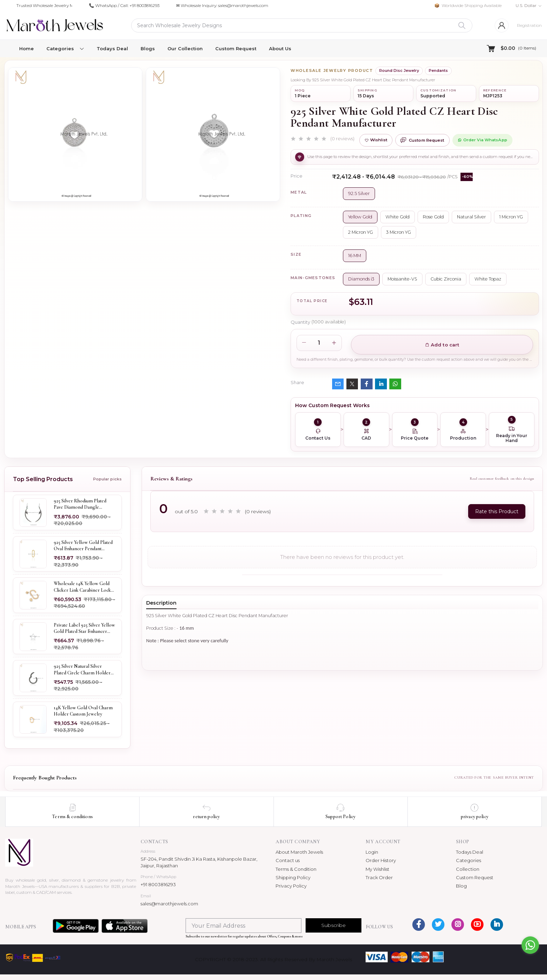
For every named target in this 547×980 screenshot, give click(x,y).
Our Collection (185, 48)
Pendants (438, 70)
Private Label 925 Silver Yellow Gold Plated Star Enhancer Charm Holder (84, 628)
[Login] (502, 25)
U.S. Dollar (526, 5)
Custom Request (236, 48)
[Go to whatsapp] (530, 945)
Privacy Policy (291, 886)
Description (161, 603)
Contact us (288, 860)
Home (27, 48)
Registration (529, 25)
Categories (469, 860)
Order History (381, 860)
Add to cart (442, 345)
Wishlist (376, 140)
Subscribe (334, 925)
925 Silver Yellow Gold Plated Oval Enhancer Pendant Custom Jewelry (83, 545)
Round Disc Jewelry (399, 70)
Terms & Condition (296, 869)
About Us (280, 48)
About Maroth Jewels (299, 852)
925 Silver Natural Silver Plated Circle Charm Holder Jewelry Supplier (82, 669)
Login (372, 852)
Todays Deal (112, 48)
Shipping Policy (293, 877)
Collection (468, 869)
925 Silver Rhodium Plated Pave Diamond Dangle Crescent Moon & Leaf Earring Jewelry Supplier (80, 504)
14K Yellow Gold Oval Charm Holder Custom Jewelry (83, 711)
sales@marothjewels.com (169, 904)
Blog (461, 886)
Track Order (379, 877)
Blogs (148, 48)
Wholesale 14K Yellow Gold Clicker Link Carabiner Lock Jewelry (82, 587)
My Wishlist (377, 869)
